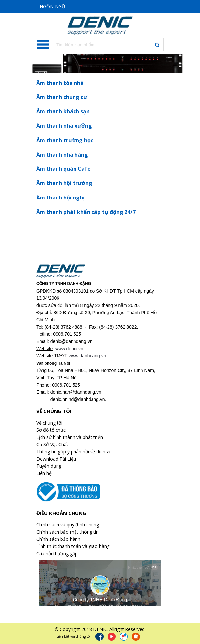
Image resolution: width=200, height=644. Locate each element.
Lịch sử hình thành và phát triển (70, 437)
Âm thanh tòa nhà (60, 83)
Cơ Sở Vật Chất (52, 444)
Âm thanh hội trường (64, 183)
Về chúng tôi (49, 423)
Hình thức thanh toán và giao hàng (73, 546)
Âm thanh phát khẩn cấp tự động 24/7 (86, 212)
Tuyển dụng (49, 466)
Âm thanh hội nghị (60, 198)
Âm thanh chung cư (62, 97)
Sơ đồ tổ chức (51, 430)
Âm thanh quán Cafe (63, 169)
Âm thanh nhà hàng (62, 155)
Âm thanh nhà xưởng (64, 126)
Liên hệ (44, 473)
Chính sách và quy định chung (68, 525)
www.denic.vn (69, 349)
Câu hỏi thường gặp (57, 553)
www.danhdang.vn (87, 356)
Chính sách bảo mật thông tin (67, 532)
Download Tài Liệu (56, 459)
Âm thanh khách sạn (63, 111)
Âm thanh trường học (65, 140)
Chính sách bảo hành (58, 539)
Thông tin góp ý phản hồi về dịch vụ (74, 452)
